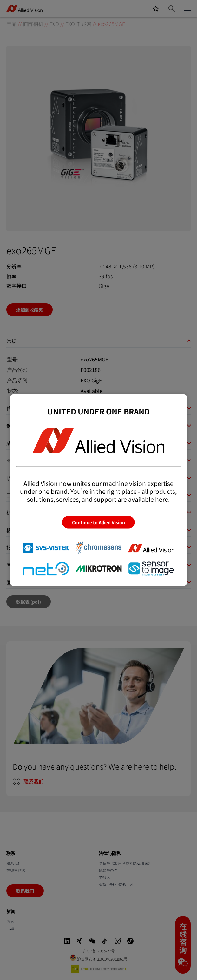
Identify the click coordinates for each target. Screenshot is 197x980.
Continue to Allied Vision (98, 522)
